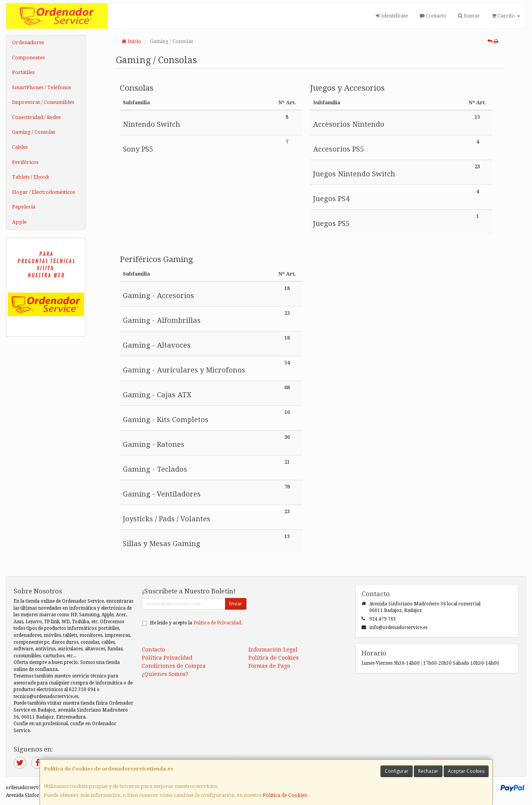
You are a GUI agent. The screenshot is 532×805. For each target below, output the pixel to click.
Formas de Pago (269, 666)
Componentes (28, 58)
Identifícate (392, 16)
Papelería (24, 207)
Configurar (397, 771)
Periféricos (25, 162)
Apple (19, 222)
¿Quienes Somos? (165, 674)
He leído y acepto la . (196, 623)
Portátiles (23, 72)
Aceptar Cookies (466, 771)
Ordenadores (28, 42)
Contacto (433, 16)
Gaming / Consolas (34, 132)
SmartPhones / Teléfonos (41, 87)
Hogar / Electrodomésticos (43, 192)
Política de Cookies (285, 795)
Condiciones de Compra (174, 666)
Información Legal (273, 650)
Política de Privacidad (217, 623)
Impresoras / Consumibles (43, 102)
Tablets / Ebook (31, 177)
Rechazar (428, 771)
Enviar (236, 604)
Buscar (469, 16)
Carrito (506, 16)
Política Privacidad (167, 658)
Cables (20, 147)
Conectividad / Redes (36, 117)
